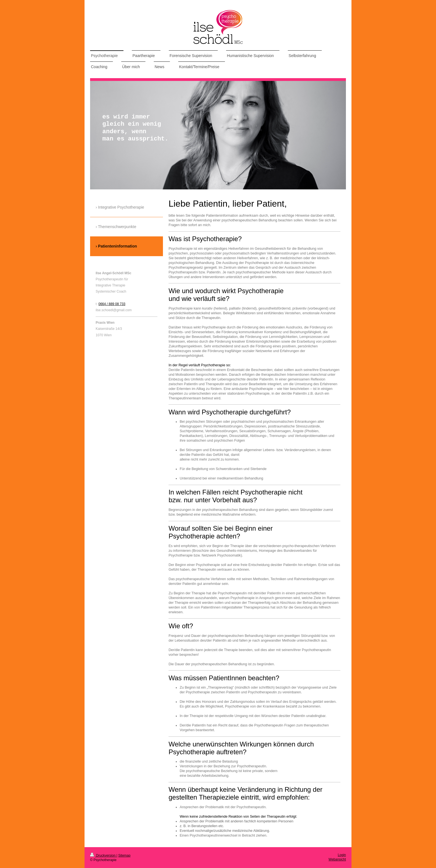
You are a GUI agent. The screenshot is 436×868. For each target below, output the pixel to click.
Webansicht (337, 859)
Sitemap (124, 855)
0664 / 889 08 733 (112, 304)
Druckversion (103, 855)
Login (342, 855)
